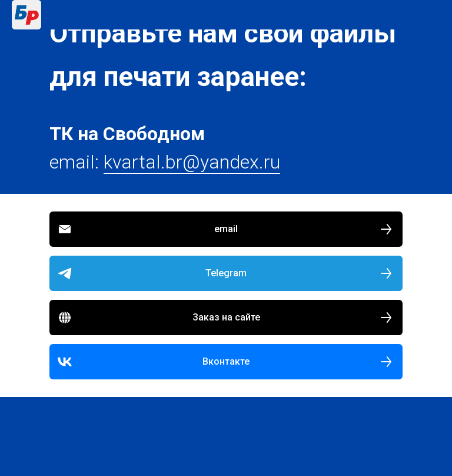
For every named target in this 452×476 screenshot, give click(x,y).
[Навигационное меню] (432, 15)
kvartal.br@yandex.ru (192, 162)
